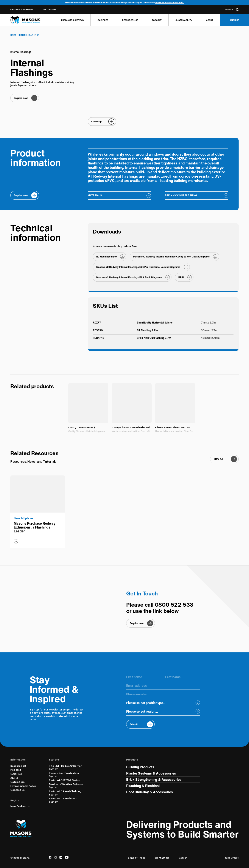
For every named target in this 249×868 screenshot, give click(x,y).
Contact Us (17, 790)
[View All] (224, 459)
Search (183, 858)
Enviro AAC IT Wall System (65, 780)
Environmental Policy (23, 786)
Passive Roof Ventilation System (64, 774)
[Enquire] (235, 20)
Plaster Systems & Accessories (151, 773)
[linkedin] (61, 857)
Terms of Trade (136, 858)
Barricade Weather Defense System (66, 786)
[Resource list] (130, 20)
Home (13, 35)
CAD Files (16, 774)
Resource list (18, 766)
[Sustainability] (184, 20)
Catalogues (17, 782)
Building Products (140, 767)
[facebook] (50, 857)
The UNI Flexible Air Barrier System (65, 767)
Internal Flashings (29, 35)
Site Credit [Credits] (232, 858)
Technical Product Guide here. (169, 2)
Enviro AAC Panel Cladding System (65, 793)
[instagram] (56, 857)
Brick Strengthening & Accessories (154, 780)
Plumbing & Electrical (143, 786)
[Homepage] (25, 20)
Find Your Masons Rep (22, 10)
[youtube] (67, 857)
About (14, 778)
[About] (210, 20)
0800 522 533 (50, 10)
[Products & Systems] (72, 20)
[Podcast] (157, 20)
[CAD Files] (103, 20)
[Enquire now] (25, 98)
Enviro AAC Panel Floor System (63, 800)
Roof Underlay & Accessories (150, 792)
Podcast (16, 770)
